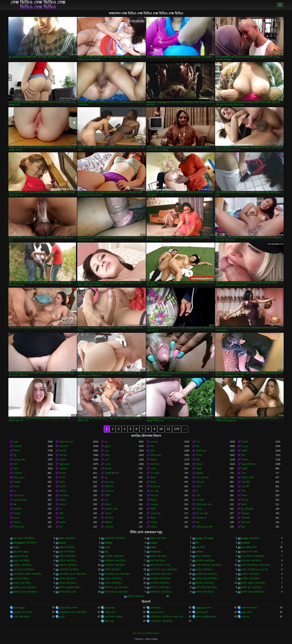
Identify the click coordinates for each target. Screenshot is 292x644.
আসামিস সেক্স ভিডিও (160, 583)
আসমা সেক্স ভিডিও (68, 583)
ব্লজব (16, 442)
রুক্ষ (243, 527)
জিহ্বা (153, 518)
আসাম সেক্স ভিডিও (113, 583)
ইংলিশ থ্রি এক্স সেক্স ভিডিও (117, 588)
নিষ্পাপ (17, 451)
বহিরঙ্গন (199, 473)
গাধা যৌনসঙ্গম (202, 478)
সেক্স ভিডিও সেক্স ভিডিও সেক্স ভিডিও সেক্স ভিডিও (38, 5)
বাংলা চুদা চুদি (202, 612)
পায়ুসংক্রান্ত (64, 464)
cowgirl (154, 543)
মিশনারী (63, 451)
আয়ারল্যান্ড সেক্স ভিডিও (207, 574)
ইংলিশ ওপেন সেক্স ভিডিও (25, 588)
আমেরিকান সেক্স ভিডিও (161, 574)
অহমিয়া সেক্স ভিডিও (23, 565)
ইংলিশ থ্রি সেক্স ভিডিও (160, 588)
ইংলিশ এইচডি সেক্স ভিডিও (253, 583)
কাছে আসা (109, 482)
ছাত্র (106, 500)
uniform (200, 552)
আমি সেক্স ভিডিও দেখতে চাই (254, 570)
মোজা (16, 518)
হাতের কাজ (155, 487)
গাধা (198, 442)
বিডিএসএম (19, 527)
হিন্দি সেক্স (109, 621)
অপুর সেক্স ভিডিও (22, 561)
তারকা (16, 487)
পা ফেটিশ (200, 500)
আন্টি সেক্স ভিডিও (113, 570)
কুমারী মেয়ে (201, 451)
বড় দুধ (244, 446)
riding (153, 547)
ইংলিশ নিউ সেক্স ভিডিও (207, 588)
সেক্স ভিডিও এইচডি (114, 617)
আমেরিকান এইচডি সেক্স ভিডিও (28, 574)
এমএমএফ (109, 491)
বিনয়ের (63, 473)
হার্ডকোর (154, 442)
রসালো (199, 509)
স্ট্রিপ (243, 455)
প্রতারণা (63, 505)
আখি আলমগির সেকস (160, 565)
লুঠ (15, 455)
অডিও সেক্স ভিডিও (68, 556)
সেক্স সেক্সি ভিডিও (22, 617)
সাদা (152, 446)
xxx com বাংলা (157, 612)
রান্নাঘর (153, 527)
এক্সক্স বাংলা (110, 612)
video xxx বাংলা (203, 608)
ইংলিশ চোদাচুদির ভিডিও (70, 588)
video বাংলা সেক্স (249, 552)
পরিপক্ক (108, 513)
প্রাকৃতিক (63, 469)
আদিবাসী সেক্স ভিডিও (69, 570)
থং (15, 491)
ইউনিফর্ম (108, 522)
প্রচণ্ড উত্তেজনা (20, 500)
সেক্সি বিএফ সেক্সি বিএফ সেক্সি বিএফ (167, 617)
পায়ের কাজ (155, 513)
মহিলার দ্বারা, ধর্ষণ (204, 505)
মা (197, 491)
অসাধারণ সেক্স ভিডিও (251, 561)
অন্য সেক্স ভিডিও (204, 556)
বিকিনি (153, 509)
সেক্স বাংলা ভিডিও (250, 608)
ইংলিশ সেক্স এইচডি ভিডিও (253, 592)
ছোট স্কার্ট (109, 518)
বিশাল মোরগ (19, 478)
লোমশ (153, 469)
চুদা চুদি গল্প (110, 608)
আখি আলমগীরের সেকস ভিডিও (256, 565)
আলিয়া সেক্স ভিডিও (250, 579)
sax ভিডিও (201, 547)
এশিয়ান (63, 460)
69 (15, 505)
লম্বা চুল (245, 500)
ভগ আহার (64, 496)
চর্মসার (153, 478)
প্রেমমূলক (109, 527)
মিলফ (107, 455)
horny (16, 547)
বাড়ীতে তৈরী (247, 478)
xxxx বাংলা (246, 612)
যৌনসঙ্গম (246, 518)
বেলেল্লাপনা (201, 518)
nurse (107, 547)
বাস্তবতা (63, 500)
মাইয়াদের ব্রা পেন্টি (204, 527)
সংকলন (245, 460)
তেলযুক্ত (154, 505)
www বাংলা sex (21, 556)
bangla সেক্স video (205, 538)
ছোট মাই (17, 446)
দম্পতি (62, 478)
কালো (62, 482)
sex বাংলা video (21, 552)
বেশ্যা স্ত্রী (245, 487)
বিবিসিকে (109, 487)
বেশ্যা (244, 473)
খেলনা (108, 464)
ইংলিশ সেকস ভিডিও (205, 592)
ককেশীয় (17, 482)
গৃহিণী (107, 496)
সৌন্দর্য (199, 455)
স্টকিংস (154, 460)
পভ (106, 478)
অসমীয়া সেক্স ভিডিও (205, 561)
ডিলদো (62, 487)
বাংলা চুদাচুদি (19, 608)
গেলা (198, 496)
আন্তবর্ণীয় (246, 482)
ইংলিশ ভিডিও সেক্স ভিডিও (117, 592)
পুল (61, 527)
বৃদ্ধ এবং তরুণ (202, 513)
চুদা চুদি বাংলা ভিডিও (23, 612)
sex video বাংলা (249, 547)
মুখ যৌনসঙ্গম (247, 509)
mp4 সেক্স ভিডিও (67, 547)
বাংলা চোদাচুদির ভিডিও (206, 617)
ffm (197, 543)
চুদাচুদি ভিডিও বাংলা (68, 608)
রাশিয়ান (63, 491)
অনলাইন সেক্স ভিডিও (114, 556)
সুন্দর (153, 451)
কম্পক (244, 496)
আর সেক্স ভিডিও (21, 579)
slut (106, 552)
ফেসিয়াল (18, 473)
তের (107, 451)
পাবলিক (154, 522)
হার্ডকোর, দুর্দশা (111, 509)
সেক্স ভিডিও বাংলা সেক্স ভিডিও (73, 612)
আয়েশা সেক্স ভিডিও (250, 574)
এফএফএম (18, 496)
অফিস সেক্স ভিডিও (68, 561)
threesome (156, 552)
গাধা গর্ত (154, 496)
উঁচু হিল (154, 500)
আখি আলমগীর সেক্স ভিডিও (209, 565)
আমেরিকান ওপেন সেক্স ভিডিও (73, 574)
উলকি (153, 482)
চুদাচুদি (62, 617)
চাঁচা (198, 446)
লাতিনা (108, 505)
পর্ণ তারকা (155, 473)
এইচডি (244, 451)
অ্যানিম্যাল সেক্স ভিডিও (115, 565)
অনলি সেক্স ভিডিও (159, 556)
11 (169, 429)
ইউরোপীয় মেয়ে (66, 442)
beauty (63, 543)
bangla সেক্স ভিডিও (250, 538)
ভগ (106, 442)
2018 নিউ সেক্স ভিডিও (115, 538)
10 (161, 429)
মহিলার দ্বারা (156, 455)
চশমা (243, 491)
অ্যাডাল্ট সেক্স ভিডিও (69, 565)
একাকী (244, 469)
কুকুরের (108, 446)
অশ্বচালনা (63, 446)
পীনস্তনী (245, 442)
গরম (107, 460)
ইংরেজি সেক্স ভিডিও (205, 583)
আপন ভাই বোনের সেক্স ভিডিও (164, 570)
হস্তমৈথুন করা (19, 460)
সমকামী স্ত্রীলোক (112, 473)
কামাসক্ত (63, 455)
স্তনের (244, 505)
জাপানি (108, 469)
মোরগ (199, 487)
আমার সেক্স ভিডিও (205, 570)
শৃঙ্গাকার (199, 464)
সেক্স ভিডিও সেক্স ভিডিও (161, 621)
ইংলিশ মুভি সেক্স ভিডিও (161, 592)
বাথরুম (62, 522)
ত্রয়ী (15, 464)
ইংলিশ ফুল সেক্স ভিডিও (252, 588)
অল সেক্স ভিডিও (158, 561)
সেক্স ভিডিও (156, 608)
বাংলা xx (245, 617)
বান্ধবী (199, 469)
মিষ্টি (198, 460)
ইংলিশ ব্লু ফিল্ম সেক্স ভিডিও (26, 592)
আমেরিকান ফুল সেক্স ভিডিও (117, 574)
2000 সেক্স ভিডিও (67, 538)
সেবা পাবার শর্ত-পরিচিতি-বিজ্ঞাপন (146, 633)
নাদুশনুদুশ (245, 513)
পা (60, 509)
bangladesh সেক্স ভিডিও (25, 543)
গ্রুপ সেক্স (154, 491)
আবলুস (17, 513)
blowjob (108, 543)
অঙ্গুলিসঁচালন (248, 464)
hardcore (246, 543)
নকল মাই (245, 522)
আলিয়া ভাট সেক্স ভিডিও (207, 579)
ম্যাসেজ (17, 522)
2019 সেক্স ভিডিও (158, 538)
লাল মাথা (200, 482)
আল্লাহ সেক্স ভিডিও (22, 583)
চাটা (198, 522)
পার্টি (61, 513)
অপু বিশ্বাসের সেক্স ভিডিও (253, 556)
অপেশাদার (155, 464)
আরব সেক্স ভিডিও (68, 579)
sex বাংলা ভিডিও (67, 552)
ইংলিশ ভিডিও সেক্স (68, 592)
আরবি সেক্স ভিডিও (113, 579)
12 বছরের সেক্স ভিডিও (24, 538)
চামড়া (16, 469)
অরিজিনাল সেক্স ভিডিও (115, 561)
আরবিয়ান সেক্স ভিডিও (161, 579)
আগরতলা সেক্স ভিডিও (24, 570)
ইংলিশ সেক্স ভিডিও (136, 596)
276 (177, 429)
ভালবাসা (18, 509)
